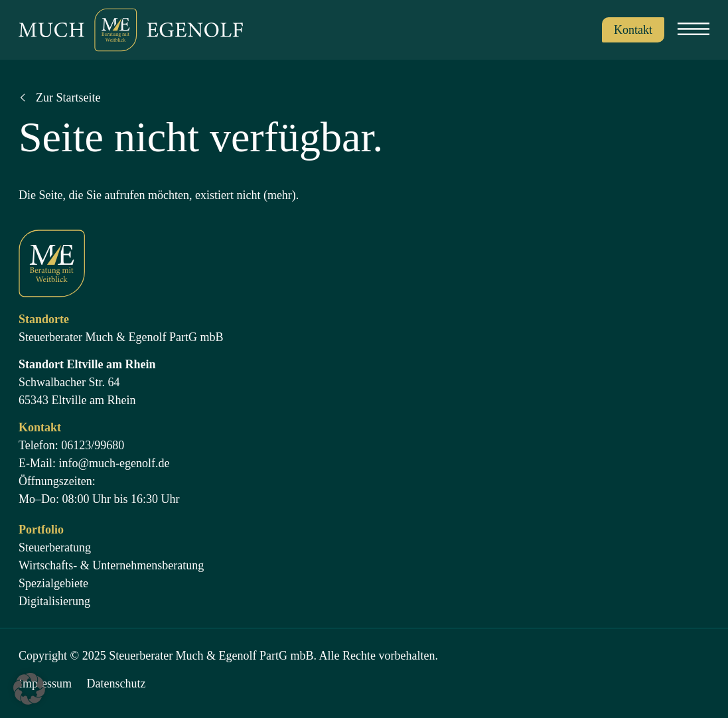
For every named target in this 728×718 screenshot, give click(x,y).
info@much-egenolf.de (114, 463)
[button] (29, 689)
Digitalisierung (54, 601)
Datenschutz (116, 683)
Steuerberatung (55, 547)
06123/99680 (93, 445)
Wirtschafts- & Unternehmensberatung (111, 565)
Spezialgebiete (53, 583)
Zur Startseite (68, 98)
